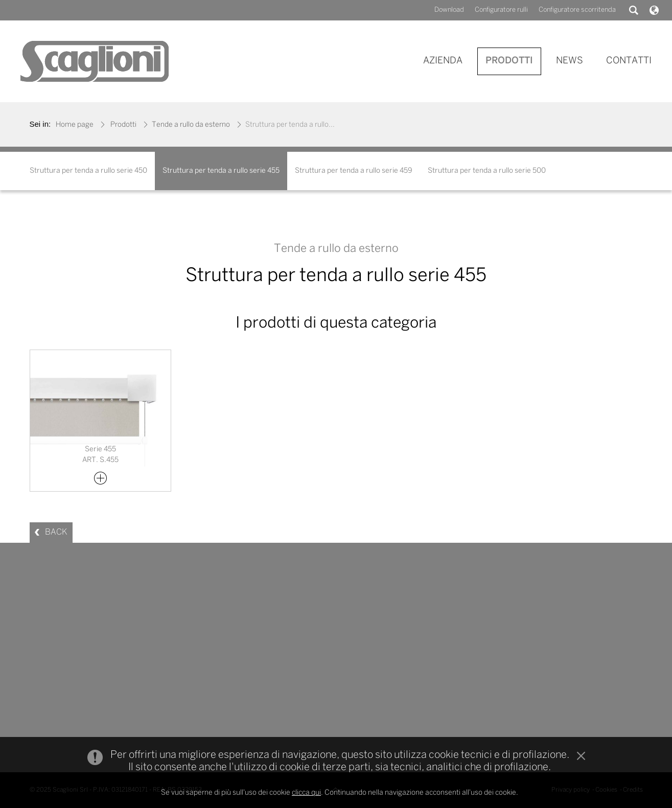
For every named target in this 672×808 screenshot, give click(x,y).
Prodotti (123, 125)
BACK (56, 532)
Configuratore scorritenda (577, 10)
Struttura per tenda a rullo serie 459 (354, 171)
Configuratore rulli (501, 10)
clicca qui (306, 793)
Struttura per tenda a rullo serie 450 (88, 171)
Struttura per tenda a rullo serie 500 (487, 171)
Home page (75, 125)
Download (449, 10)
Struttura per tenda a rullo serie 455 (221, 171)
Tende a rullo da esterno (191, 125)
